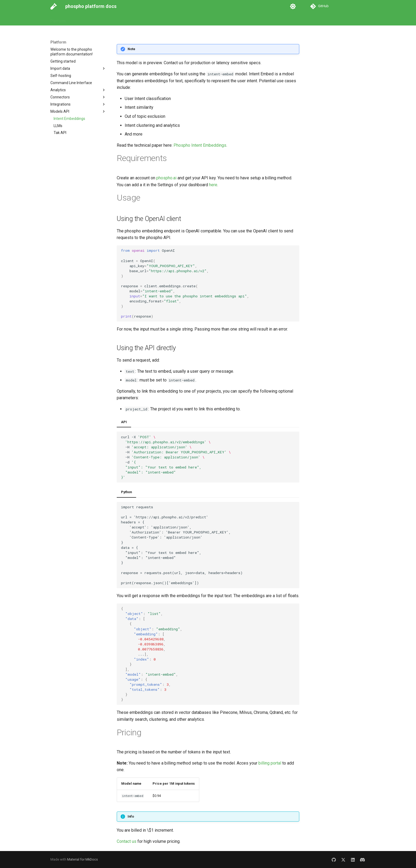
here (213, 185)
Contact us (127, 841)
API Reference (102, 19)
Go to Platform (156, 19)
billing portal (270, 763)
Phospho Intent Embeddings (200, 145)
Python (126, 492)
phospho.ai (166, 178)
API (124, 422)
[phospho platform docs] (54, 6)
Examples (129, 19)
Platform (58, 19)
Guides (78, 19)
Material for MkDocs (83, 859)
